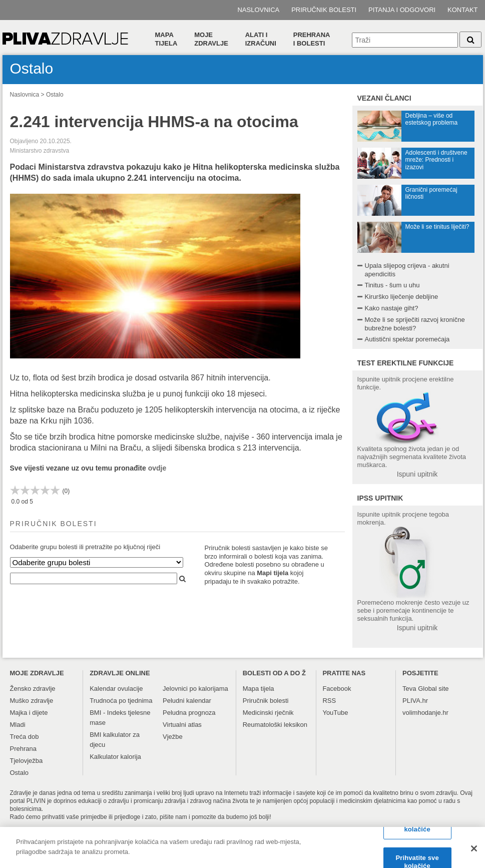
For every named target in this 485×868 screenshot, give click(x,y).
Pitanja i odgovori (402, 10)
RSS (329, 701)
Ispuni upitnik (417, 474)
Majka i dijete (29, 713)
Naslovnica (258, 10)
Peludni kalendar (187, 701)
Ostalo (55, 95)
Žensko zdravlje (33, 689)
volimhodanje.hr (425, 713)
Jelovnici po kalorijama (195, 689)
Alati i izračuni (261, 39)
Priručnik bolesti (324, 10)
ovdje (157, 468)
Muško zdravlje (32, 701)
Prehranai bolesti (312, 39)
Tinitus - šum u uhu (392, 285)
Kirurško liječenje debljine (402, 297)
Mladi (18, 725)
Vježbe (173, 737)
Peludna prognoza (189, 713)
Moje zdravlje (211, 39)
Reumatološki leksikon (275, 725)
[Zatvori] (474, 853)
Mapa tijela (166, 39)
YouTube (335, 713)
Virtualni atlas (182, 725)
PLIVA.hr (415, 701)
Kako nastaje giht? (392, 308)
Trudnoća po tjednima (121, 701)
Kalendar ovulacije (116, 689)
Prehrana (23, 749)
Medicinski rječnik (268, 713)
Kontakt (462, 10)
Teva (409, 689)
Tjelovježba (27, 761)
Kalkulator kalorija (115, 757)
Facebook (337, 689)
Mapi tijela (273, 573)
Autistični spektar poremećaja (407, 339)
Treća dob (25, 737)
